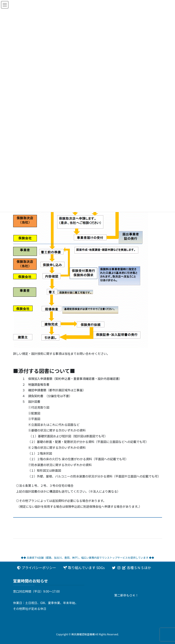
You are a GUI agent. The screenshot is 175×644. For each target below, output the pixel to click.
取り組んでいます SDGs (84, 568)
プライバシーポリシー (36, 568)
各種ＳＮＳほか (131, 568)
